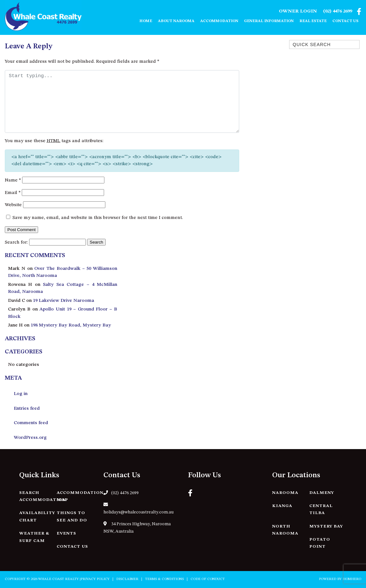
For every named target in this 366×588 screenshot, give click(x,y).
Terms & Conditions (164, 579)
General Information (269, 21)
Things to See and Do (72, 517)
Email (13, 193)
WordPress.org (30, 438)
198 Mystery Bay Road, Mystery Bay (71, 325)
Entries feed (27, 409)
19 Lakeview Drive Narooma (64, 301)
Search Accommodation (43, 496)
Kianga (282, 506)
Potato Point (320, 543)
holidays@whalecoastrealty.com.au (138, 508)
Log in (21, 394)
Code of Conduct (208, 579)
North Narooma (285, 530)
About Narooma (176, 21)
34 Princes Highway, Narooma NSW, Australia (137, 528)
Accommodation (219, 21)
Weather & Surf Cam (34, 537)
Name (13, 180)
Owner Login (298, 11)
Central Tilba (321, 510)
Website (13, 205)
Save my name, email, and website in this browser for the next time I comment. (98, 218)
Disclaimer (127, 579)
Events (66, 533)
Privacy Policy (95, 579)
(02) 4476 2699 (338, 11)
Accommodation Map (80, 496)
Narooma (285, 493)
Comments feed (31, 423)
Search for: (16, 242)
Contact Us (345, 21)
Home (146, 21)
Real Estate (313, 21)
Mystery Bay (326, 526)
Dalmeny (322, 493)
